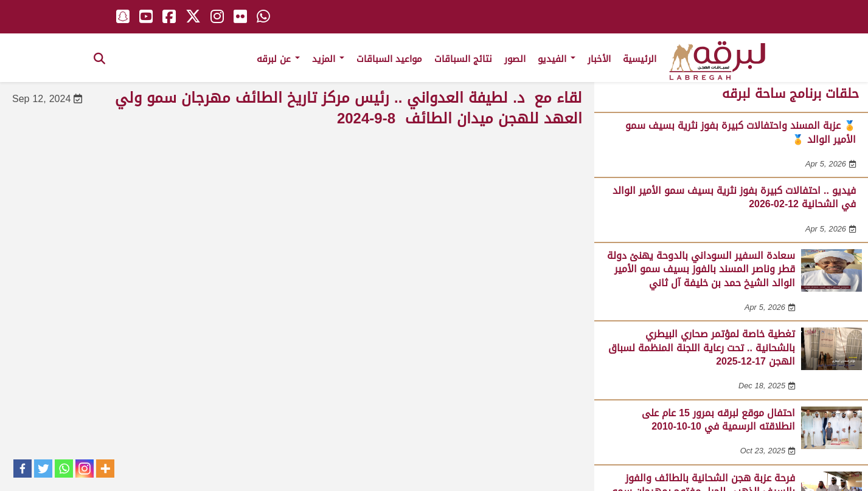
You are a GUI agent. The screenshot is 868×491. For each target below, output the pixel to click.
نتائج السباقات (463, 59)
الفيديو (557, 59)
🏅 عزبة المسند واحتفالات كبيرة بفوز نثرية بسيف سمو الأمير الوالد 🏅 (741, 132)
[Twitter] (43, 469)
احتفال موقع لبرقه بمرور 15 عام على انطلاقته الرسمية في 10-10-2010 (718, 420)
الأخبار (599, 59)
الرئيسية (640, 59)
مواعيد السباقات (389, 59)
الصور (515, 59)
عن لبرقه (278, 59)
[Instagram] (85, 469)
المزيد (328, 59)
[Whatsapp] (64, 469)
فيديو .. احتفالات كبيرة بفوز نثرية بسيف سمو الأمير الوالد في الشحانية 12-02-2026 (734, 197)
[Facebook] (23, 469)
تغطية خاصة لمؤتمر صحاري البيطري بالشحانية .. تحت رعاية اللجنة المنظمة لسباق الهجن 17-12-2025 (702, 348)
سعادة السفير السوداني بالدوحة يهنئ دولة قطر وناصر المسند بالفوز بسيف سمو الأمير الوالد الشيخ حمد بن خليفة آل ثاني (701, 269)
